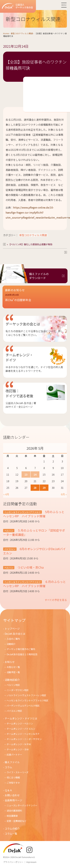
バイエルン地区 (14, 711)
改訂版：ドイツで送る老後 (19, 393)
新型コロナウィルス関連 (22, 33)
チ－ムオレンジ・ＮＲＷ (19, 744)
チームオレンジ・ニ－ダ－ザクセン (24, 739)
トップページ (12, 629)
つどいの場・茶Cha (30, 567)
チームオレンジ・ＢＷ (18, 749)
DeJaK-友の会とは (15, 634)
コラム (8, 767)
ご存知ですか (13, 783)
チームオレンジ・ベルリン (20, 723)
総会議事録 (12, 816)
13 (26, 474)
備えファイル (12, 762)
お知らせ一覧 (13, 667)
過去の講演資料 (14, 810)
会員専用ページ (13, 800)
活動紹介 (11, 644)
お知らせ (10, 662)
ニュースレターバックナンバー (22, 805)
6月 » (64, 494)
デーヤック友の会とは (23, 324)
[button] (36, 300)
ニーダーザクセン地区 (18, 690)
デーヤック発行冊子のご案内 (21, 649)
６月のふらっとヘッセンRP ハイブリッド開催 (34, 584)
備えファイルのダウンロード (39, 276)
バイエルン (10, 549)
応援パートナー (14, 754)
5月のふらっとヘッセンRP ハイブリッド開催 (34, 514)
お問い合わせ (12, 795)
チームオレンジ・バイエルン (21, 729)
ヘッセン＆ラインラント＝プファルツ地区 (27, 700)
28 (35, 488)
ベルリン (9, 531)
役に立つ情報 (13, 777)
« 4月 (6, 494)
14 (35, 474)
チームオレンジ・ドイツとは (21, 718)
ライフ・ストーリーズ (18, 772)
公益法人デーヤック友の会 (17, 6)
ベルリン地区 (13, 685)
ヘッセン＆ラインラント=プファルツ (22, 512)
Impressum (31, 862)
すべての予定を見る (56, 600)
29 (44, 488)
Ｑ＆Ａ (8, 790)
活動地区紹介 (12, 680)
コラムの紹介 (12, 828)
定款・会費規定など (17, 821)
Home (6, 33)
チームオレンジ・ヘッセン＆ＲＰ (23, 734)
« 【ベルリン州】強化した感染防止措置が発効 (30, 244)
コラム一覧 (11, 833)
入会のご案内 (13, 639)
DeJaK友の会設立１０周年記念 (22, 654)
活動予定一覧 (13, 672)
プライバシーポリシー (13, 862)
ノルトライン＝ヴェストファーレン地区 (26, 695)
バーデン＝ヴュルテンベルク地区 (23, 706)
